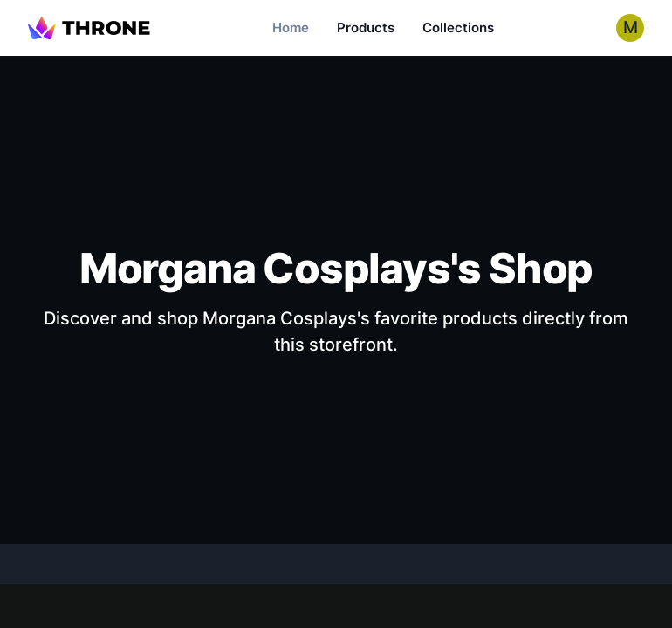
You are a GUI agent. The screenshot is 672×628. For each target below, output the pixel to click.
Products (366, 27)
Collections (458, 27)
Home (291, 27)
